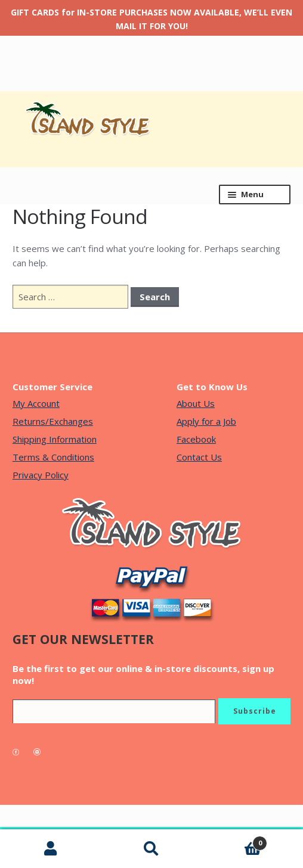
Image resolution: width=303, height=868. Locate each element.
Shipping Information (55, 439)
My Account (36, 403)
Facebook (196, 439)
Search (151, 849)
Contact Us (199, 457)
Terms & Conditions (53, 457)
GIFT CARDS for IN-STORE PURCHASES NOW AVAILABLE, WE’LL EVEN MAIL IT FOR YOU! (151, 19)
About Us (196, 403)
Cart (235, 841)
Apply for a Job (206, 421)
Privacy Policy (41, 475)
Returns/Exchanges (53, 421)
